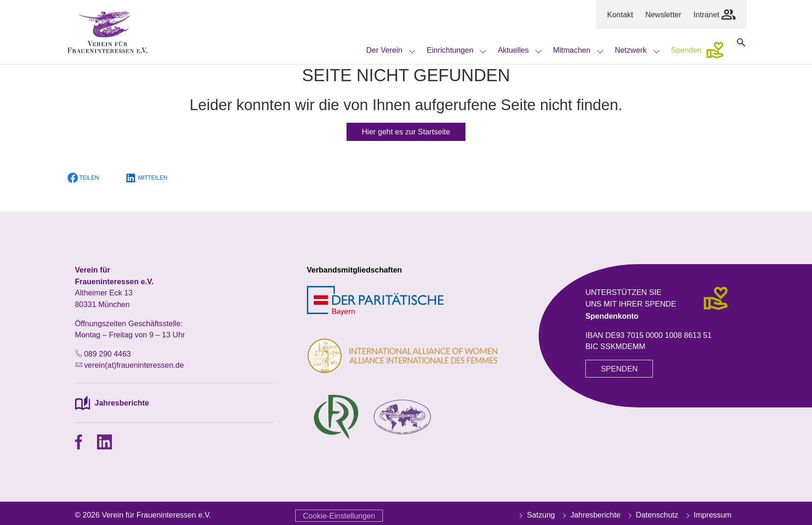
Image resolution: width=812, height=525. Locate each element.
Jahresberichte (590, 515)
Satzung (536, 515)
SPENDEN (619, 369)
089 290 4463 (107, 354)
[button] (89, 178)
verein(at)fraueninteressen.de (134, 365)
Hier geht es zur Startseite (406, 132)
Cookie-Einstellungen (339, 516)
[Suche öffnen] (741, 50)
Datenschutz (652, 515)
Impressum (708, 515)
